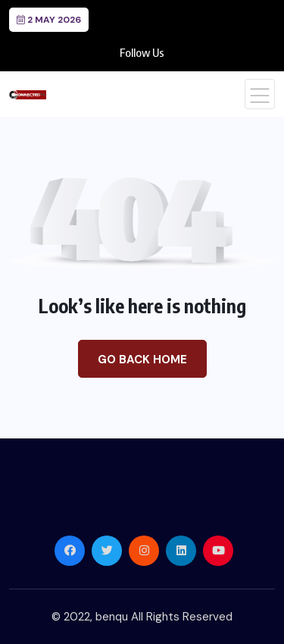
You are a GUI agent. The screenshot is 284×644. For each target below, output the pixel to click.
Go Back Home (142, 360)
